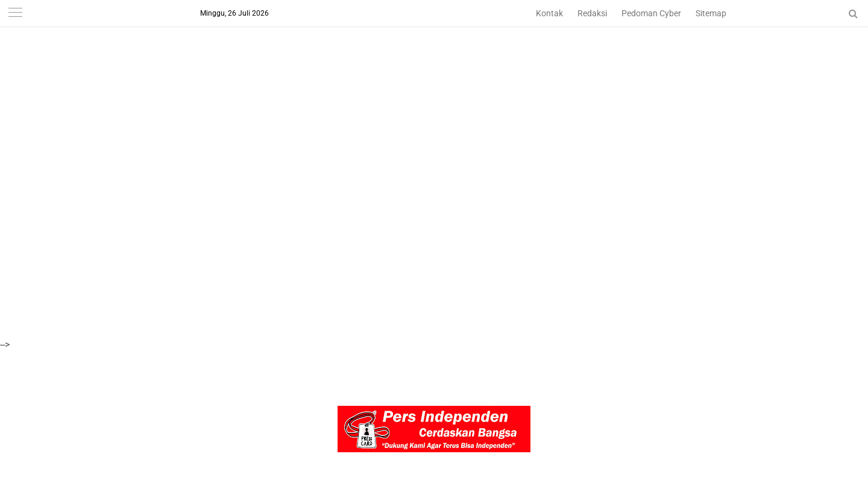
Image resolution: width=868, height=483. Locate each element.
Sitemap (711, 13)
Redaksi (592, 13)
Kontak (549, 13)
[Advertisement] (362, 84)
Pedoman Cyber (651, 13)
